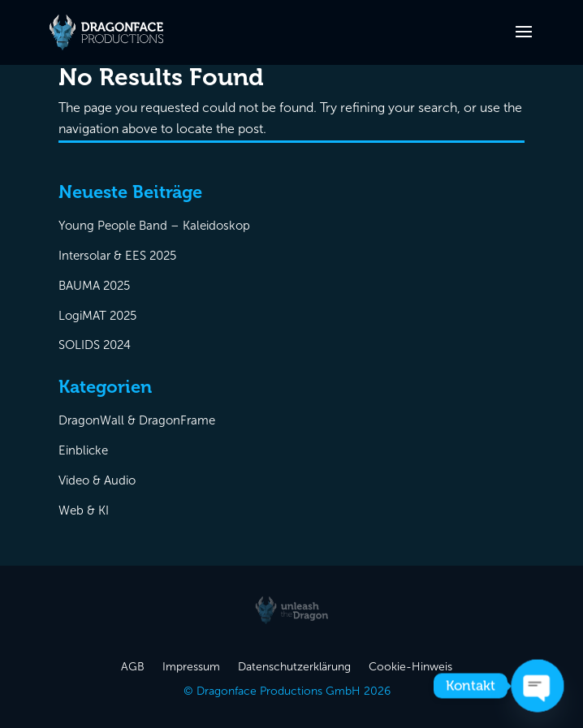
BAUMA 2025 (94, 286)
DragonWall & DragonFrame (137, 420)
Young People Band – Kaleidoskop (154, 226)
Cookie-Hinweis (410, 668)
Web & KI (84, 510)
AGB (133, 668)
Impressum (191, 668)
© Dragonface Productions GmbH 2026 (287, 692)
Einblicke (83, 450)
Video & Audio (97, 480)
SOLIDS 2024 (95, 345)
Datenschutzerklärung (294, 668)
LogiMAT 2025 (97, 316)
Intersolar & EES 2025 (117, 256)
